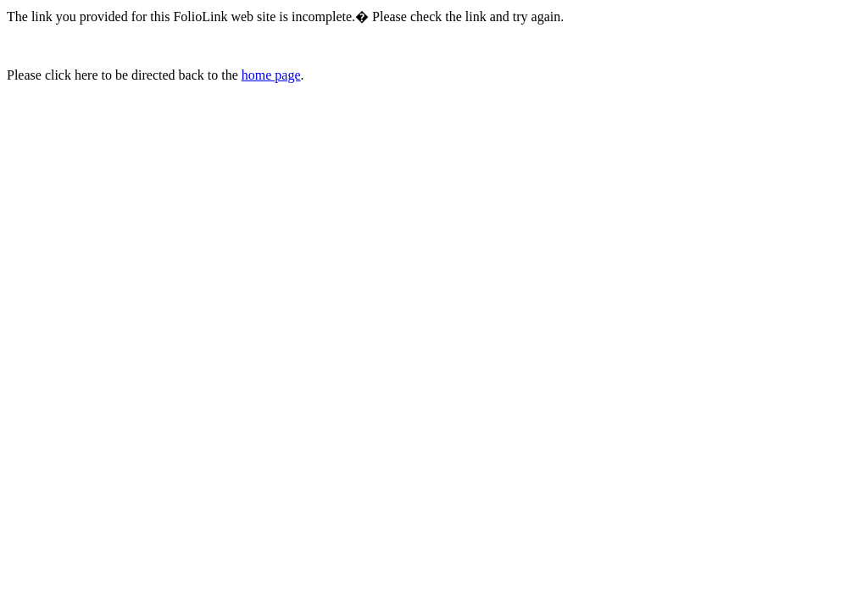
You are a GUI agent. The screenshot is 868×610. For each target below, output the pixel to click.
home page (271, 75)
